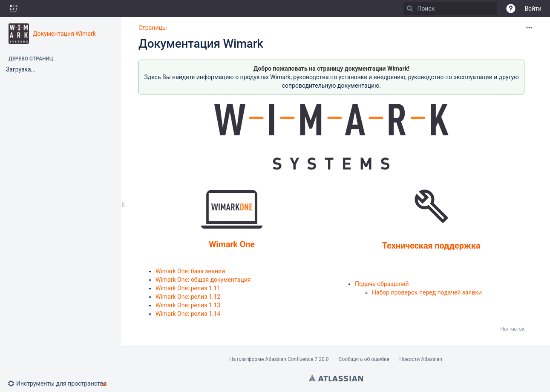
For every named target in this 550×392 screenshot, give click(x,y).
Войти (533, 9)
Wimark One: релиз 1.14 (188, 314)
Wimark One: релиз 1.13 (188, 305)
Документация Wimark (64, 34)
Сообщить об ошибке (364, 359)
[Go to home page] (14, 9)
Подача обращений (382, 284)
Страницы (153, 28)
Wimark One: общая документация (203, 280)
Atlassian (336, 378)
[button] (511, 9)
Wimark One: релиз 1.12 (188, 297)
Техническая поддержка (431, 246)
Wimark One (232, 244)
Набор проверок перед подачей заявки (427, 292)
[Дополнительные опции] (529, 28)
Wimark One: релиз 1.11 (188, 288)
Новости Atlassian (421, 359)
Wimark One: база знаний (190, 271)
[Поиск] (410, 9)
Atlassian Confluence (289, 359)
